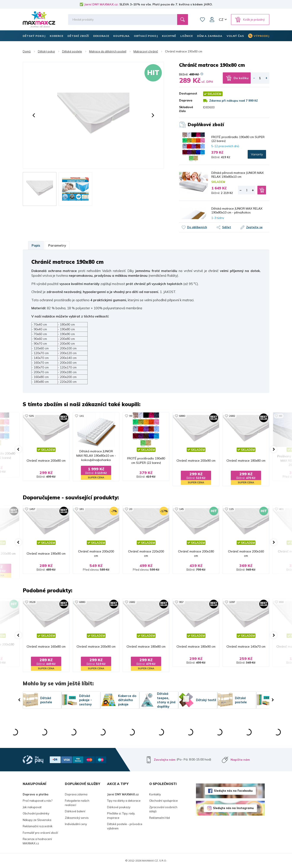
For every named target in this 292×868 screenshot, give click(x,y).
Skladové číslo (186, 109)
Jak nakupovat (32, 807)
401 (281, 509)
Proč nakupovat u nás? (38, 801)
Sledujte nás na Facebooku (233, 791)
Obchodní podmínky (36, 813)
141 (81, 416)
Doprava (186, 100)
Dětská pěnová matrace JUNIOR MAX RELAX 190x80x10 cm (237, 175)
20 (131, 509)
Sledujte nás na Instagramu (233, 808)
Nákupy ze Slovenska (37, 820)
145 (181, 509)
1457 (32, 509)
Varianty (257, 154)
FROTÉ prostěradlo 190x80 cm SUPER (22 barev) (238, 139)
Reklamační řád (160, 818)
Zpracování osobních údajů (163, 809)
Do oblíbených (197, 227)
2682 (232, 416)
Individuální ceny (76, 824)
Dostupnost (188, 93)
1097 (232, 602)
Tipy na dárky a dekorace (124, 801)
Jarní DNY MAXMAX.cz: (101, 4)
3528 (32, 602)
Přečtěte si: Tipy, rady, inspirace (121, 816)
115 (231, 509)
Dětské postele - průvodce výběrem (125, 826)
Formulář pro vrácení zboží (40, 833)
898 (281, 602)
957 (181, 602)
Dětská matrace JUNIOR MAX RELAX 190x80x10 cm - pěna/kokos (237, 210)
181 (81, 509)
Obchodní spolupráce (164, 801)
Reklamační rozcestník (38, 826)
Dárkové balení (75, 811)
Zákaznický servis (77, 818)
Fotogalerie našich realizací (77, 803)
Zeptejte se (254, 227)
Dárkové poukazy (119, 807)
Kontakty (155, 794)
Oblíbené (202, 20)
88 (281, 416)
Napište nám (240, 760)
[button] (34, 115)
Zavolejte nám (165, 760)
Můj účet (212, 20)
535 (31, 416)
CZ (221, 20)
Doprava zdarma (76, 794)
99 (131, 416)
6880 (182, 416)
